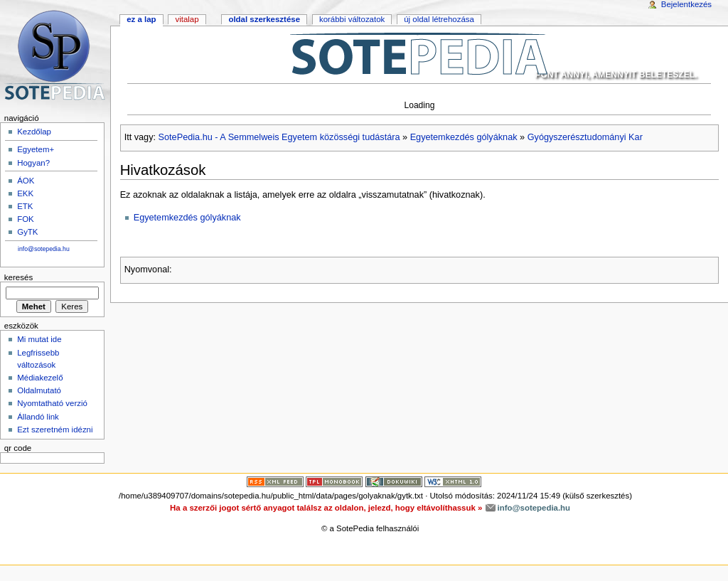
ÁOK (26, 181)
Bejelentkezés (686, 4)
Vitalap (187, 19)
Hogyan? (33, 163)
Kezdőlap (34, 132)
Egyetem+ (36, 149)
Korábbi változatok (352, 19)
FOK (26, 219)
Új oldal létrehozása (439, 19)
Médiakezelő (40, 378)
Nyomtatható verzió (52, 403)
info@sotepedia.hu (44, 249)
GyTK (27, 232)
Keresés (18, 277)
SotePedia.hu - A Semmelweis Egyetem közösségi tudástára (279, 137)
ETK (25, 206)
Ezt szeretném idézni (55, 430)
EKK (25, 193)
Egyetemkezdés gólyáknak (464, 137)
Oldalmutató (39, 390)
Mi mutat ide (39, 339)
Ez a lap (141, 19)
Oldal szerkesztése (264, 19)
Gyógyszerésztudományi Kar (585, 137)
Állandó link (38, 417)
